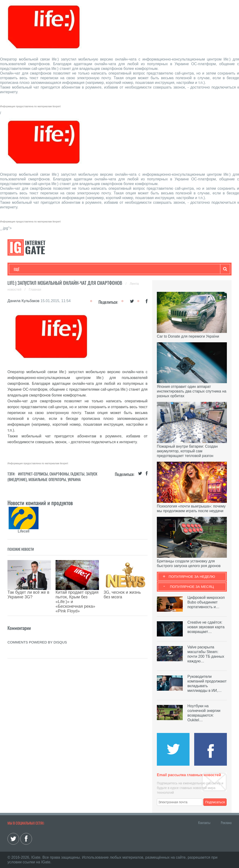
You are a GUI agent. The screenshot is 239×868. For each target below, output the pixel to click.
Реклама (226, 822)
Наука (90, 269)
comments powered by (37, 621)
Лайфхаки (111, 269)
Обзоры (134, 269)
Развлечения (47, 269)
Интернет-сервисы (33, 474)
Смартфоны (59, 474)
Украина (74, 479)
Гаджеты (155, 269)
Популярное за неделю (192, 577)
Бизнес (71, 269)
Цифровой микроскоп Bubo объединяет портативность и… (206, 602)
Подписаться (215, 802)
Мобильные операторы (47, 479)
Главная (35, 289)
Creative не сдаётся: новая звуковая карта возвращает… (206, 627)
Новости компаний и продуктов (40, 503)
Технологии (22, 269)
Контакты (204, 822)
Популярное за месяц (192, 587)
